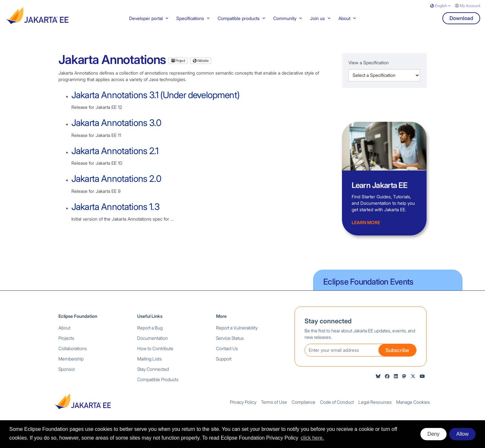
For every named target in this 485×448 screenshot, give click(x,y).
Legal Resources (375, 409)
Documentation (153, 345)
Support (224, 365)
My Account (468, 6)
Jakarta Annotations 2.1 (115, 158)
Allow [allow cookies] (462, 434)
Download (461, 25)
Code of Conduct (337, 409)
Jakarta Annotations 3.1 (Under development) (155, 102)
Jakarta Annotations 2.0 (116, 185)
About (64, 334)
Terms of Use (274, 409)
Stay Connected (153, 376)
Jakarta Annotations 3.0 (116, 130)
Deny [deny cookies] (433, 434)
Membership (71, 365)
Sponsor (67, 376)
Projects (66, 345)
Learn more (366, 229)
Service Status (230, 345)
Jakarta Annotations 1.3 (115, 213)
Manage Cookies (413, 409)
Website (201, 67)
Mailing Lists (150, 365)
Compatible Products (158, 386)
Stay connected (328, 328)
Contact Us (227, 355)
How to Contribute (155, 355)
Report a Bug (150, 334)
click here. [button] (312, 438)
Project (178, 67)
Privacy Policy (243, 409)
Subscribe (397, 357)
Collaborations (73, 355)
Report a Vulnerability (237, 334)
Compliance (304, 409)
